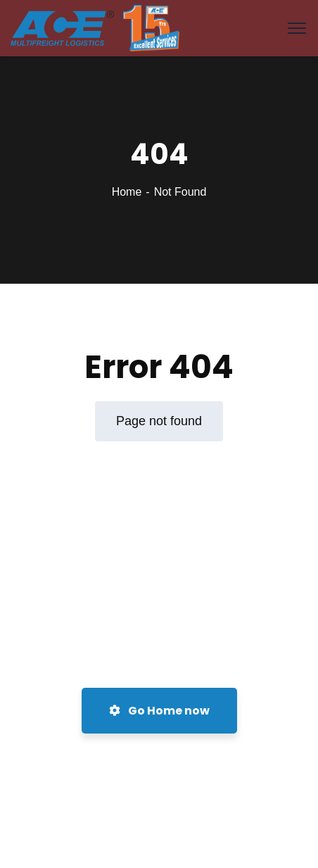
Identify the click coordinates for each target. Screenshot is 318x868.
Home (127, 192)
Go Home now (159, 711)
